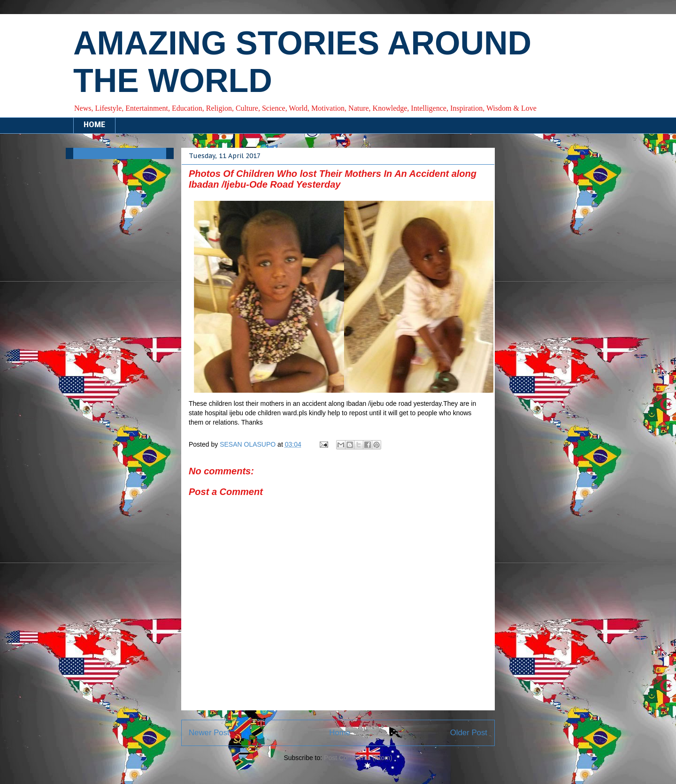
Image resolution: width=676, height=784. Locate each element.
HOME (94, 125)
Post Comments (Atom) (358, 758)
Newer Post (209, 733)
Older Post (469, 733)
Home (340, 733)
